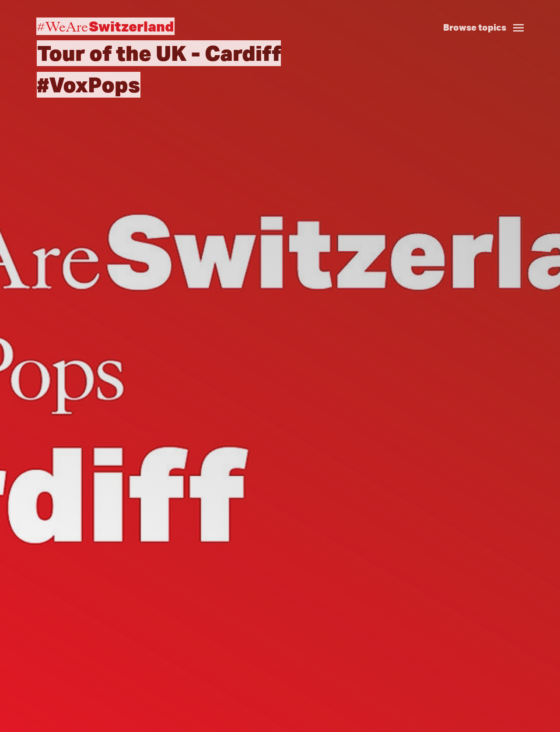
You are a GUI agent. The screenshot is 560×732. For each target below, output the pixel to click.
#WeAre (105, 26)
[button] (487, 18)
